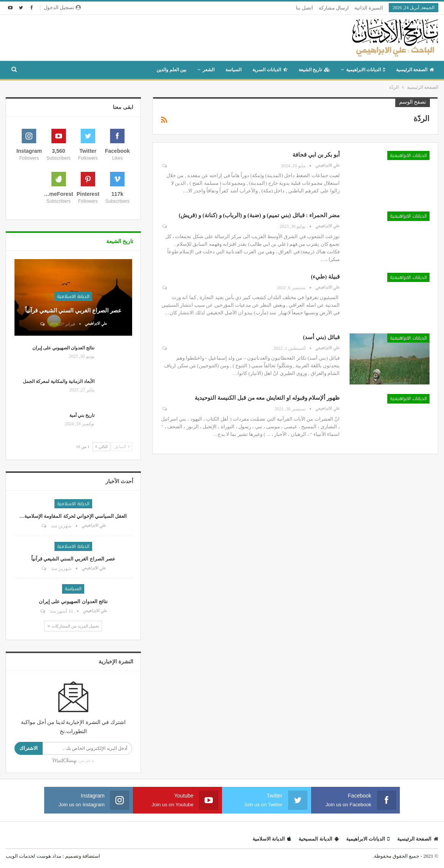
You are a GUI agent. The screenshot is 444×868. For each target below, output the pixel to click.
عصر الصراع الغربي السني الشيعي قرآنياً (73, 311)
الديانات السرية (270, 70)
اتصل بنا (304, 8)
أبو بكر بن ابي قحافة (316, 155)
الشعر (208, 70)
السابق (122, 447)
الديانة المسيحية (318, 839)
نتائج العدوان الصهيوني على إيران (63, 348)
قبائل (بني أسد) (322, 337)
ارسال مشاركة (334, 8)
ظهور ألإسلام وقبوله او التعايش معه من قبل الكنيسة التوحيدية (267, 398)
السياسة (233, 70)
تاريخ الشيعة (314, 70)
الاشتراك (29, 748)
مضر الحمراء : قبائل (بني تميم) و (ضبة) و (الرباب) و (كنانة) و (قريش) (259, 215)
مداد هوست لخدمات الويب (34, 856)
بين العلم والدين (171, 70)
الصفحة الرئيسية (415, 70)
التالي (101, 447)
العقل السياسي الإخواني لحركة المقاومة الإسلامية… (73, 516)
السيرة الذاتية (369, 8)
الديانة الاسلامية (73, 296)
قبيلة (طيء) (325, 277)
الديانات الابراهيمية (366, 70)
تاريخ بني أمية (82, 415)
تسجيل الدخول (62, 7)
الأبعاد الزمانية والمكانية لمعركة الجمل (59, 381)
